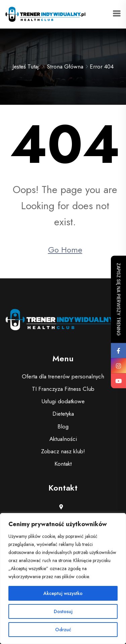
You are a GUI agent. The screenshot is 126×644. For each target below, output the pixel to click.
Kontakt (63, 464)
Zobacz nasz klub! (63, 451)
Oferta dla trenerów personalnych (63, 376)
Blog (63, 426)
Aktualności (63, 439)
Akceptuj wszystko (63, 593)
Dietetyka (63, 414)
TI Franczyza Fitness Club (63, 389)
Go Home (65, 250)
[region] (63, 579)
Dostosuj (63, 611)
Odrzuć (63, 630)
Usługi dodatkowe (63, 401)
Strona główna (65, 66)
